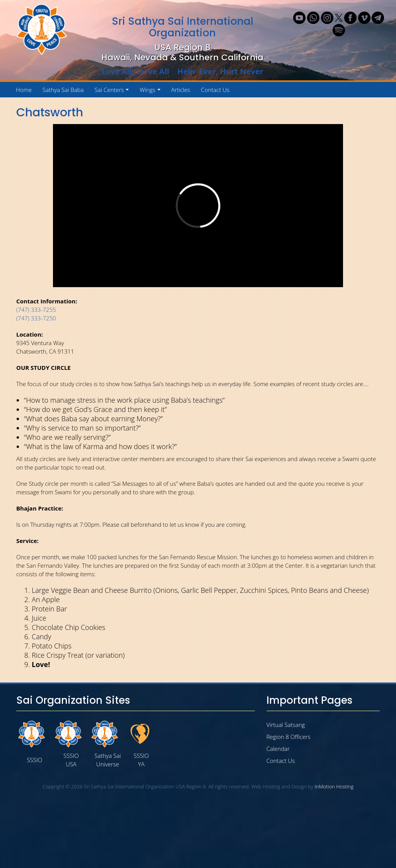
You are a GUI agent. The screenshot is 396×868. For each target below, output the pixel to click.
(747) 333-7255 (36, 310)
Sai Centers (113, 92)
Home (24, 90)
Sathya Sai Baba (63, 90)
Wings (151, 92)
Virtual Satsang (286, 725)
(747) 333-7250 (36, 318)
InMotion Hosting (334, 786)
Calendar (278, 749)
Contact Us (215, 90)
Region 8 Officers (288, 737)
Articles (181, 90)
